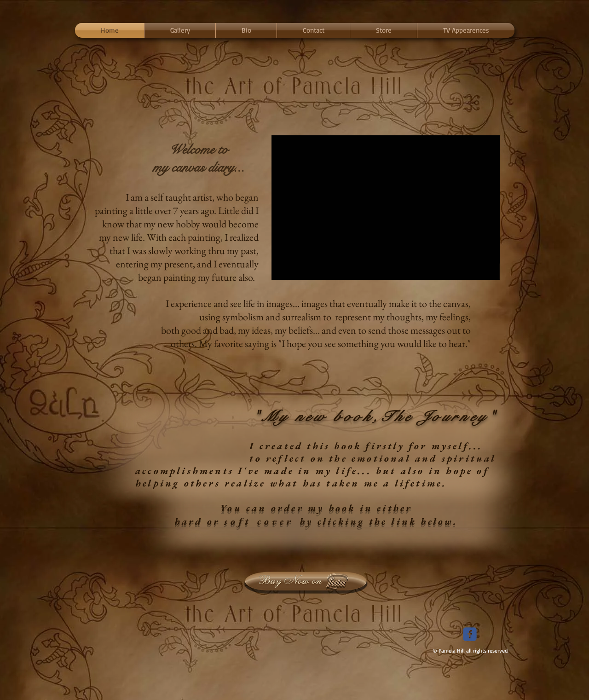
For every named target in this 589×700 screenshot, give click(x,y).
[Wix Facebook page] (470, 634)
